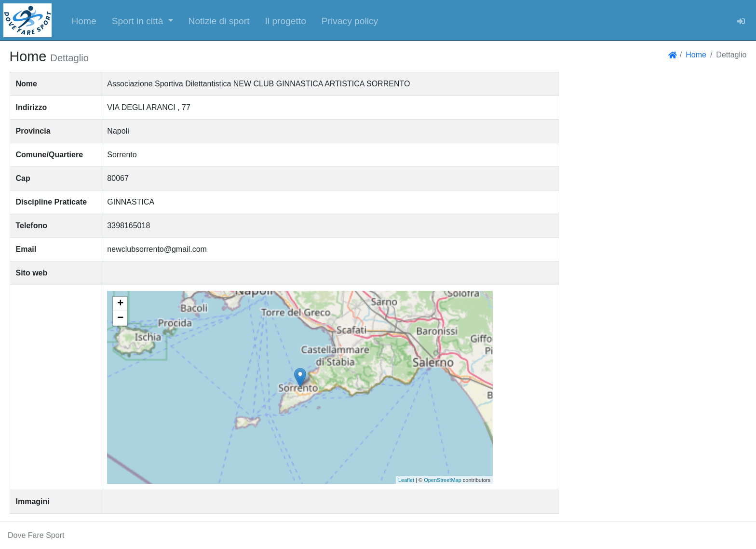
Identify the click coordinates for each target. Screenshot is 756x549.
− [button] (120, 318)
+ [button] (120, 304)
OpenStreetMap (443, 480)
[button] (142, 20)
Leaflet (406, 480)
